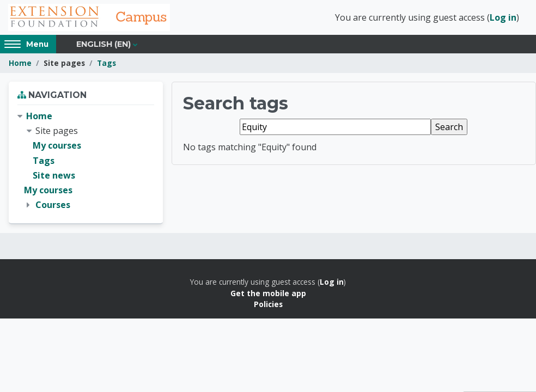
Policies (268, 305)
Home (20, 64)
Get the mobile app (268, 294)
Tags (106, 64)
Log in (503, 18)
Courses (53, 206)
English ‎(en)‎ (103, 45)
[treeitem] (86, 162)
